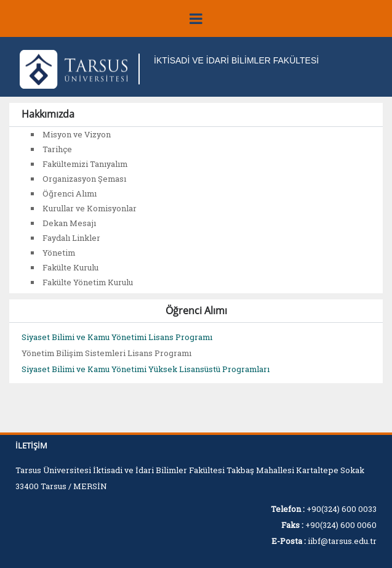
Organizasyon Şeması (84, 179)
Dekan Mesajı (69, 223)
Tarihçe (57, 149)
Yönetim (59, 253)
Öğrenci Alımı (70, 193)
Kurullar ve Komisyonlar (90, 208)
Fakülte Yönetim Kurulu (88, 282)
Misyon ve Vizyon (77, 134)
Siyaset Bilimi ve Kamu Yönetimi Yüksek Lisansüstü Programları (146, 369)
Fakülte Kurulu (70, 267)
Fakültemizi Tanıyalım (85, 164)
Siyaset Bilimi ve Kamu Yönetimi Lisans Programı (117, 337)
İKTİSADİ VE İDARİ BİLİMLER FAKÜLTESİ (236, 60)
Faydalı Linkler (71, 238)
